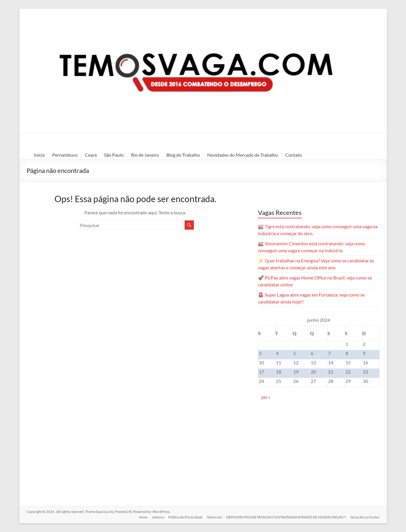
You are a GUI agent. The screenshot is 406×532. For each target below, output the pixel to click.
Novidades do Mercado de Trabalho (243, 155)
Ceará (91, 155)
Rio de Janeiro (145, 155)
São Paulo (114, 155)
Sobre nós (214, 517)
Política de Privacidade (185, 517)
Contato (294, 155)
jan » (266, 397)
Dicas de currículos (365, 517)
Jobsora (157, 517)
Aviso (142, 517)
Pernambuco (65, 155)
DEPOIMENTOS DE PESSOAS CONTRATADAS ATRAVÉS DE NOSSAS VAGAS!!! (286, 517)
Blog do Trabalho (183, 155)
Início (39, 155)
